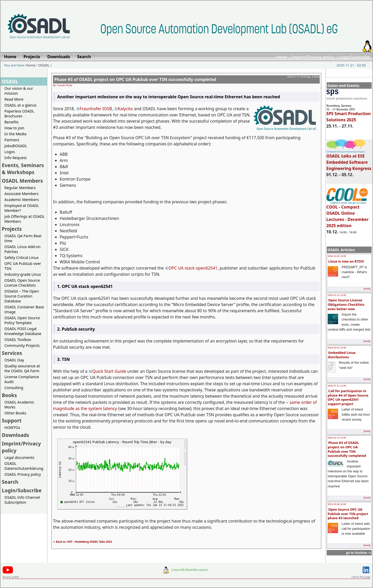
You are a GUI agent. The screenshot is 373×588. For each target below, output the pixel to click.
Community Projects (22, 345)
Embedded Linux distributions (342, 355)
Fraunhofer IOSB (94, 109)
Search (10, 482)
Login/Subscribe (354, 57)
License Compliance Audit (22, 379)
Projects (12, 229)
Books (9, 395)
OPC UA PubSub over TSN (23, 266)
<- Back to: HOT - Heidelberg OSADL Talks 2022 (83, 542)
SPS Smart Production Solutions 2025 (349, 114)
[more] (367, 289)
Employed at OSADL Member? (22, 208)
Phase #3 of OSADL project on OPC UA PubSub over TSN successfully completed (347, 449)
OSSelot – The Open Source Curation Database (22, 296)
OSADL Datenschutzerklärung (24, 466)
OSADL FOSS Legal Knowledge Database (23, 331)
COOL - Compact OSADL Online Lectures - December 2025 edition (348, 214)
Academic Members (22, 200)
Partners (12, 140)
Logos (10, 152)
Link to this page (361, 577)
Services (12, 353)
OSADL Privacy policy (23, 474)
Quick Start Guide (107, 371)
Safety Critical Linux (21, 258)
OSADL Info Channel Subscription (22, 500)
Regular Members (20, 188)
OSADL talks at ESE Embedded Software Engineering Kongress (349, 160)
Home (281, 57)
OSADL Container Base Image (24, 309)
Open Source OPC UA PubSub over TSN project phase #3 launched (348, 514)
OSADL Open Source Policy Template (22, 320)
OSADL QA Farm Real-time (23, 238)
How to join (14, 128)
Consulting (14, 388)
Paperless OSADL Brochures (19, 114)
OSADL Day (14, 360)
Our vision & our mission (19, 91)
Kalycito (123, 109)
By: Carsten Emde (63, 85)
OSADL (44, 65)
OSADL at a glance (20, 105)
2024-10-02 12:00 (337, 256)
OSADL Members (22, 181)
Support (12, 420)
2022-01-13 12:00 (337, 438)
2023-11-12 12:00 (337, 295)
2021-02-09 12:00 (337, 504)
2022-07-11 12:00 (337, 386)
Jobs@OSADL (16, 146)
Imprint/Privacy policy (313, 57)
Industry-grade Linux (23, 274)
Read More (14, 99)
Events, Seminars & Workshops (23, 169)
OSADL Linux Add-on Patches (23, 249)
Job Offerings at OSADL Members (25, 219)
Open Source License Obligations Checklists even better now (346, 304)
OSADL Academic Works (19, 405)
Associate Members (21, 194)
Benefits (12, 122)
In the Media (15, 134)
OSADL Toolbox (18, 340)
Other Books (15, 413)
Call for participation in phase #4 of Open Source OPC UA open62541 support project (348, 397)
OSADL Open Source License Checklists (22, 283)
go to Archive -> (358, 553)
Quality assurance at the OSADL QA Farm (22, 368)
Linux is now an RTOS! (346, 261)
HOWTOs (12, 427)
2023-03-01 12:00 (337, 348)
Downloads (16, 435)
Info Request (16, 158)
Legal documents (19, 457)
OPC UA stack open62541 (191, 268)
